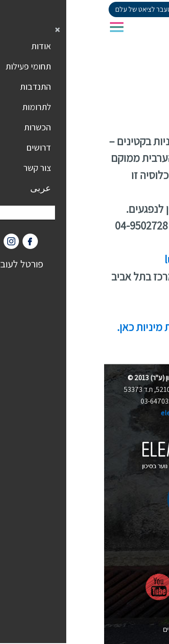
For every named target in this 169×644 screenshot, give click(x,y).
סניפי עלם (120, 86)
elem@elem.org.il (84, 413)
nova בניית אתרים (85, 629)
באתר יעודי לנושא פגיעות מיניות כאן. (89, 327)
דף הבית (153, 86)
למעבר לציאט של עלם (41, 9)
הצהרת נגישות (84, 617)
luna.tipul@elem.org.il (113, 259)
